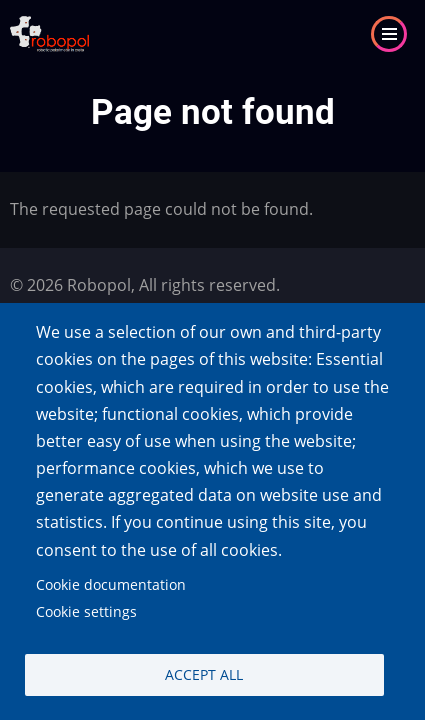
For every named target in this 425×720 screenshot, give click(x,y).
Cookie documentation (111, 584)
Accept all (204, 674)
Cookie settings (86, 611)
